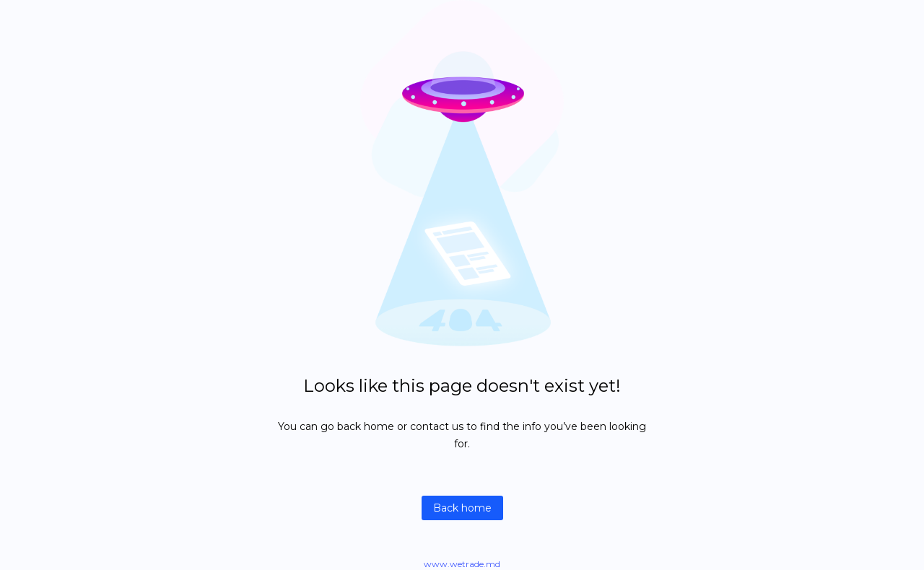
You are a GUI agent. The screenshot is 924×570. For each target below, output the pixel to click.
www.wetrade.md (462, 564)
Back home (462, 508)
